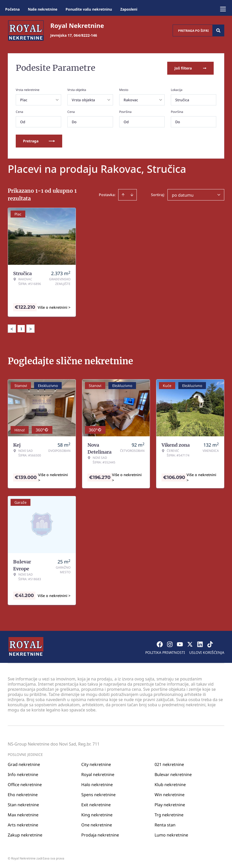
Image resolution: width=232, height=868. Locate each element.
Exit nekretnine (96, 804)
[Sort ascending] (123, 194)
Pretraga (39, 140)
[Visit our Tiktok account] (210, 644)
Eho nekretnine (23, 794)
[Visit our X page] (190, 644)
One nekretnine (97, 824)
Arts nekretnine (23, 824)
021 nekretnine (169, 764)
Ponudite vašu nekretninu (89, 9)
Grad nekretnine (24, 764)
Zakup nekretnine (25, 834)
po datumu (183, 195)
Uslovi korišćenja (207, 652)
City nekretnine (96, 764)
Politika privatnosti (165, 652)
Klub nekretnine (170, 784)
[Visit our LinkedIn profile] (200, 644)
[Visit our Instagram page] (170, 644)
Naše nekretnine (43, 9)
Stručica (182, 99)
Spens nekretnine (98, 794)
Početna (12, 9)
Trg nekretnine (169, 814)
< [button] (12, 328)
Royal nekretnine (98, 774)
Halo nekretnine (97, 784)
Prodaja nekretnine (100, 834)
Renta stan (165, 824)
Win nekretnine (170, 794)
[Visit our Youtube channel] (180, 644)
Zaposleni (129, 9)
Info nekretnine (23, 774)
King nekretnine (97, 814)
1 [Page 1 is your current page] (21, 328)
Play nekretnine (170, 804)
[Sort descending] (132, 194)
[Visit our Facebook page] (160, 644)
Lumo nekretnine (171, 834)
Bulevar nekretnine (173, 774)
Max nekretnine (23, 814)
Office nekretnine (25, 784)
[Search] (218, 30)
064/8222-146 (85, 35)
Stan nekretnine (23, 804)
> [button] (30, 328)
